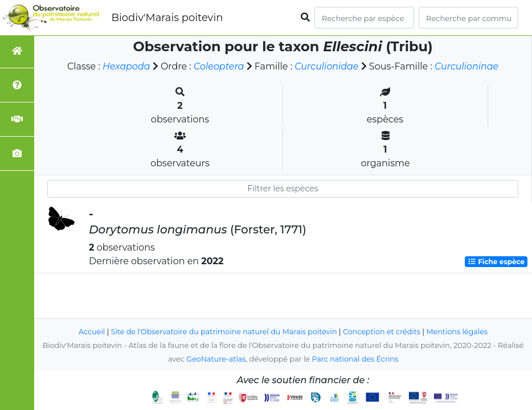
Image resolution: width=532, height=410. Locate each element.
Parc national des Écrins (355, 359)
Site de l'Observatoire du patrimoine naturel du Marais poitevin (223, 332)
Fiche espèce (496, 262)
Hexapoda (125, 66)
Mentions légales (459, 332)
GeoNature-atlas (216, 359)
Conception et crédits (382, 332)
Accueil (90, 332)
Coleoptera (218, 66)
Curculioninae (467, 66)
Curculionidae (327, 66)
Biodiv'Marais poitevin (167, 18)
